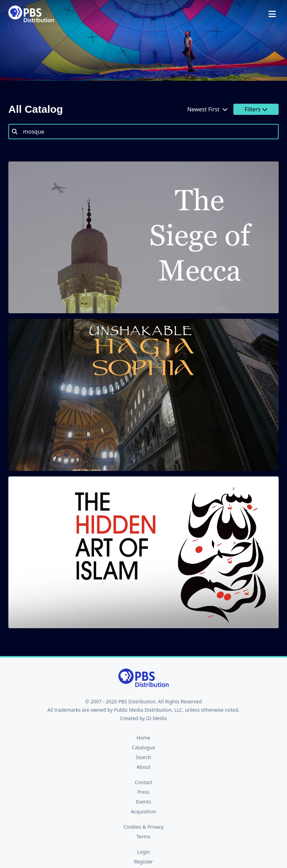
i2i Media (156, 718)
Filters (256, 109)
